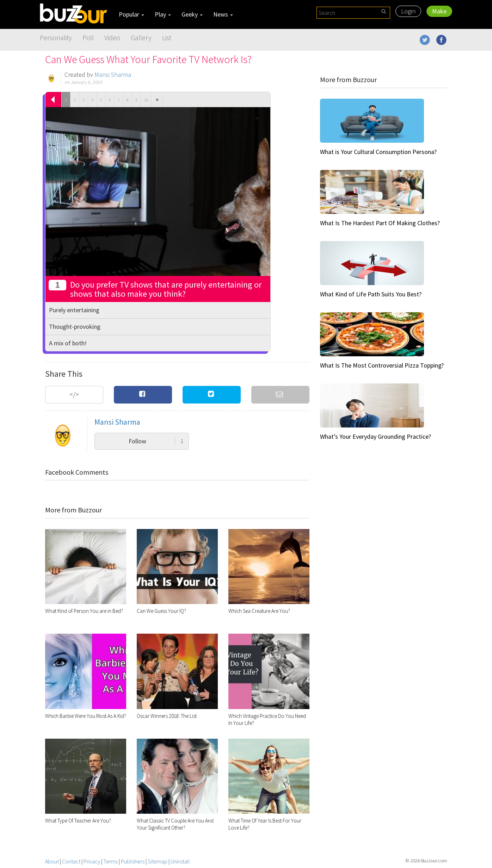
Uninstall (180, 861)
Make (439, 11)
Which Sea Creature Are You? (259, 611)
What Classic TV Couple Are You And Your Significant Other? (175, 824)
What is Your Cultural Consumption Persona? (378, 152)
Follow (156, 441)
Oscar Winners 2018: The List (167, 716)
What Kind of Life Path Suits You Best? (371, 294)
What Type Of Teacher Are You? (78, 821)
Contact (71, 861)
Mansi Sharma (113, 75)
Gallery (141, 38)
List (167, 38)
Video (112, 38)
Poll (88, 38)
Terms (110, 861)
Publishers (133, 861)
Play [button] (163, 14)
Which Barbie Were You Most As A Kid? (86, 716)
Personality (56, 38)
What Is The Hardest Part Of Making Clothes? (380, 223)
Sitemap (158, 861)
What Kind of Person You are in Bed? (84, 611)
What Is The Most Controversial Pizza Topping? (382, 365)
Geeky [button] (192, 14)
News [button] (223, 14)
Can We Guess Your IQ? (161, 611)
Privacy (92, 861)
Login (408, 11)
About (52, 861)
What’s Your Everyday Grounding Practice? (376, 436)
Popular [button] (131, 14)
